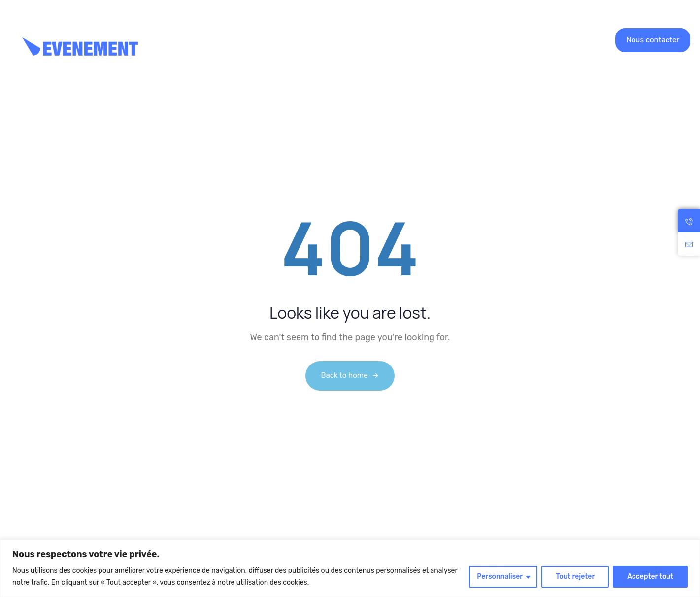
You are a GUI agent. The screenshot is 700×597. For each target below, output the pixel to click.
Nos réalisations (288, 40)
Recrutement (363, 40)
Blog (414, 40)
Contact (454, 40)
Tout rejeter (575, 577)
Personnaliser (500, 577)
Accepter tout (650, 577)
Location (217, 40)
